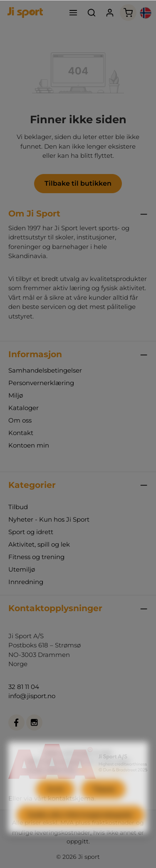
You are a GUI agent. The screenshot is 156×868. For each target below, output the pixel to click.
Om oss (20, 420)
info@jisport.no (32, 696)
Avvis (55, 807)
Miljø (16, 395)
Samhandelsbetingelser (45, 370)
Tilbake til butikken (78, 183)
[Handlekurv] (128, 12)
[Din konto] (110, 12)
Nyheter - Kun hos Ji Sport (49, 519)
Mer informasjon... (105, 788)
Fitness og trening (36, 557)
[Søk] (92, 12)
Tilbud (18, 507)
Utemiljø (22, 569)
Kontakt (21, 433)
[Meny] (73, 12)
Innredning (26, 582)
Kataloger (24, 408)
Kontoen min (29, 445)
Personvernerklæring (41, 383)
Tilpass (103, 807)
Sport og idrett (31, 532)
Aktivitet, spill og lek (39, 544)
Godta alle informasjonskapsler (80, 832)
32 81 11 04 (24, 687)
